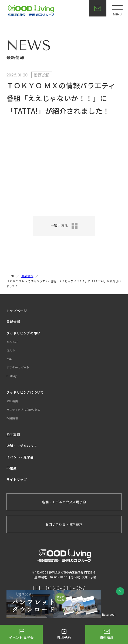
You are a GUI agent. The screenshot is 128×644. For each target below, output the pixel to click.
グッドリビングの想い (23, 333)
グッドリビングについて (25, 392)
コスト (11, 350)
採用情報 (12, 418)
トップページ (17, 311)
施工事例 (13, 435)
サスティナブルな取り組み (23, 410)
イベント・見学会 (20, 457)
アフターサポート (18, 367)
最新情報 (27, 276)
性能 (9, 359)
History (12, 376)
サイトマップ (17, 479)
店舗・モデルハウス (22, 446)
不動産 (12, 468)
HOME (11, 276)
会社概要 (12, 401)
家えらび (12, 342)
